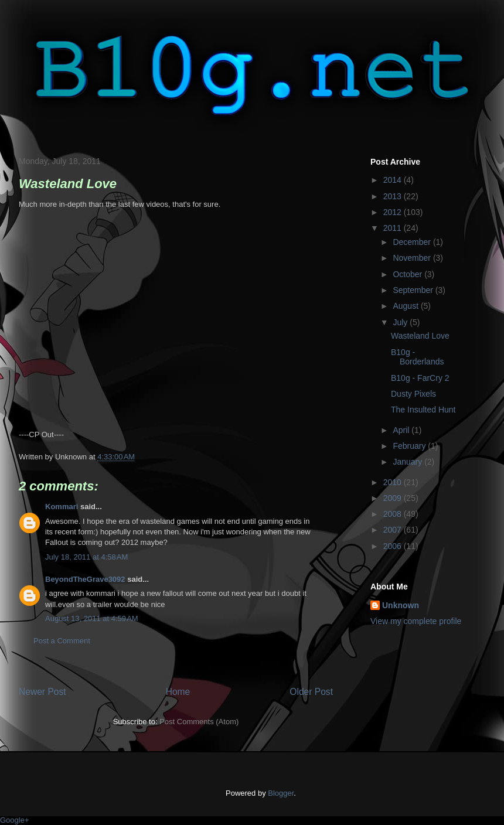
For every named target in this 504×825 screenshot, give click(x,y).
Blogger (281, 793)
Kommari (62, 507)
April (402, 430)
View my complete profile (416, 621)
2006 (394, 546)
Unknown (401, 605)
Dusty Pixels (413, 394)
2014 (394, 180)
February (410, 446)
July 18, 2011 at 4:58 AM (86, 557)
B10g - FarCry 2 (420, 378)
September (414, 290)
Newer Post (42, 692)
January (408, 462)
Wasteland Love (420, 336)
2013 (394, 196)
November (413, 258)
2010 (394, 482)
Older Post (311, 692)
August (406, 306)
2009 (394, 498)
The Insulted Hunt (423, 410)
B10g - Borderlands (418, 357)
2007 (394, 530)
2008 (394, 514)
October (408, 274)
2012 (394, 212)
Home (178, 692)
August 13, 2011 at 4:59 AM (92, 618)
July (401, 322)
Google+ (15, 820)
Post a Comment (62, 641)
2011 (394, 228)
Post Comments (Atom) (199, 722)
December (413, 242)
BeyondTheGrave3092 (85, 579)
